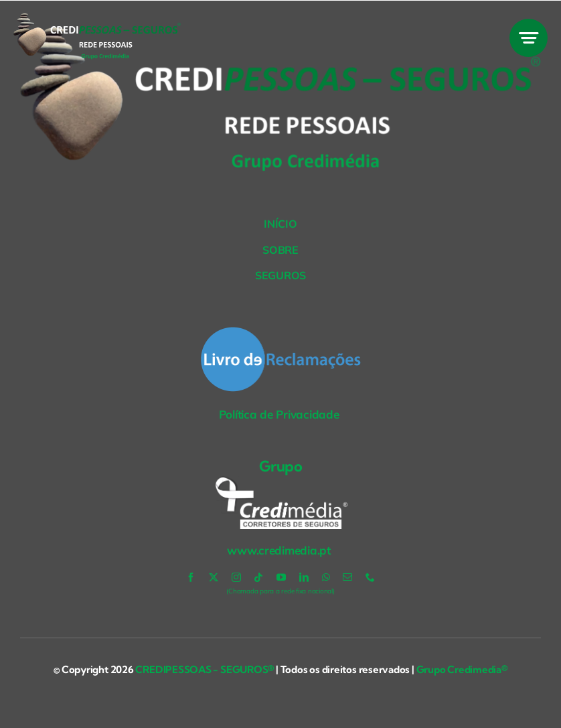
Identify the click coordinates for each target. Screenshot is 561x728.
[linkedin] (304, 577)
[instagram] (236, 577)
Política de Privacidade (281, 414)
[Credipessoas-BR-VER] (97, 19)
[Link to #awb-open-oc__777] (529, 38)
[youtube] (281, 577)
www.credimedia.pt (280, 550)
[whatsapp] (326, 577)
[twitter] (214, 577)
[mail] (347, 577)
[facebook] (191, 577)
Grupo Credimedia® (462, 669)
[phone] (370, 577)
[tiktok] (258, 577)
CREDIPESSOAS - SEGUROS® (204, 669)
